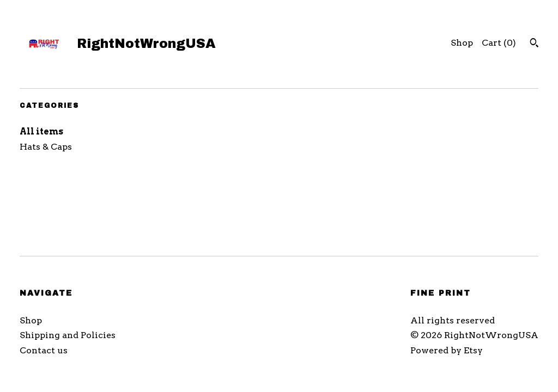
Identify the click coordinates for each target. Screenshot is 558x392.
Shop (462, 43)
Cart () (499, 43)
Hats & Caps (46, 147)
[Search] (534, 44)
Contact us (44, 350)
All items (41, 131)
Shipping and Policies (68, 335)
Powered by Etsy (447, 350)
